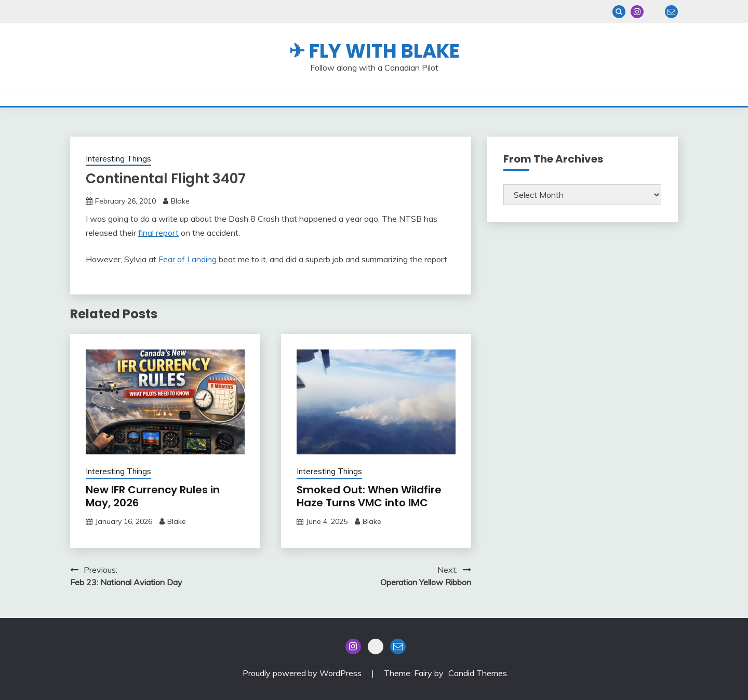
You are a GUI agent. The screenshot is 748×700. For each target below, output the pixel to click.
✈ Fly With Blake (374, 51)
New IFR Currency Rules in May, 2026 (153, 496)
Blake (180, 201)
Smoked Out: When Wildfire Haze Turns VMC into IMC (369, 496)
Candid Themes (478, 673)
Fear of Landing (188, 259)
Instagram (637, 12)
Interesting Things (118, 159)
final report (158, 233)
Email (671, 12)
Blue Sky (654, 12)
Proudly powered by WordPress (303, 673)
